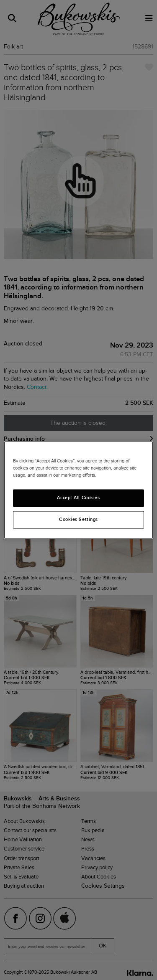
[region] (78, 490)
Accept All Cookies (78, 498)
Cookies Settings (78, 520)
